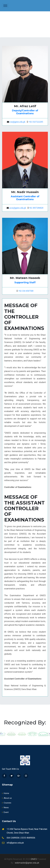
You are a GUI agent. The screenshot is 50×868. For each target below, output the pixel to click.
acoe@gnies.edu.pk (18, 208)
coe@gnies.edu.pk (17, 122)
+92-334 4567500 (26, 291)
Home (6, 793)
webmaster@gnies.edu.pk (27, 863)
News (5, 808)
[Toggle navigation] (5, 6)
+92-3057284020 (36, 208)
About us (7, 798)
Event (5, 812)
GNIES (34, 859)
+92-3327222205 (36, 122)
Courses (7, 803)
